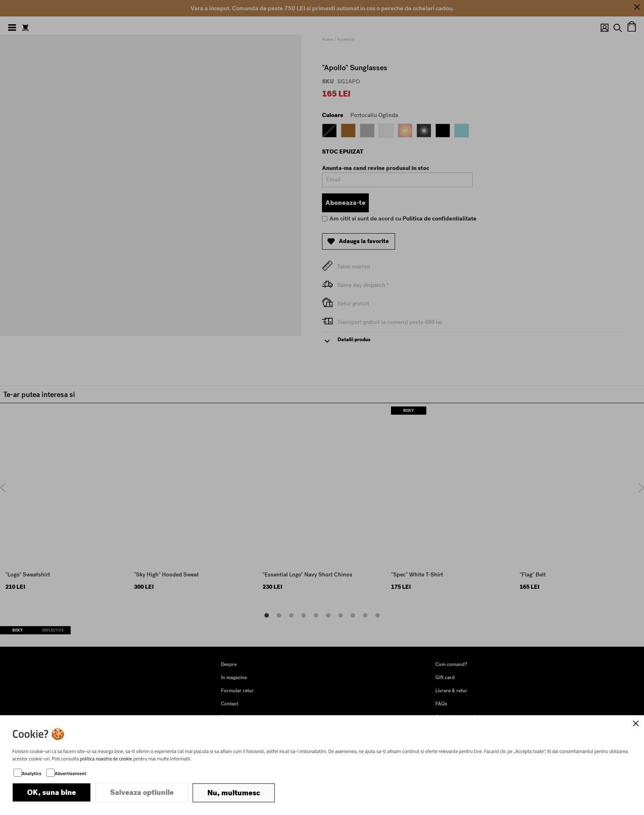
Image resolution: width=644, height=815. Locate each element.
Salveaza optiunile (142, 793)
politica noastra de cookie (106, 759)
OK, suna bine (52, 793)
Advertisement (70, 774)
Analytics (32, 774)
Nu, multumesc (234, 793)
